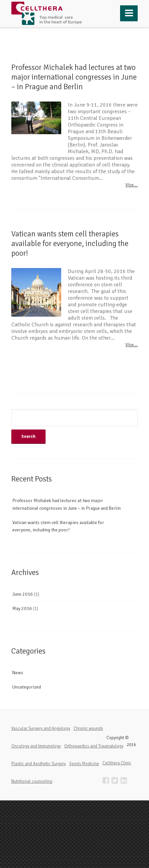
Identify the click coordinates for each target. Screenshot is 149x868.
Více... (132, 185)
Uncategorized (27, 687)
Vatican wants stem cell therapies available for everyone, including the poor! (70, 244)
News (18, 673)
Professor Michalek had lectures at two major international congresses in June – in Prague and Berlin (74, 77)
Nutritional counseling (32, 781)
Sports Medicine (84, 764)
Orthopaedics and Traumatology (94, 746)
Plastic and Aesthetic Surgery (39, 764)
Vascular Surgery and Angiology (41, 728)
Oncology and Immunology (36, 746)
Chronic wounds (88, 728)
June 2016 (23, 594)
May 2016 (22, 608)
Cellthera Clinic (117, 763)
